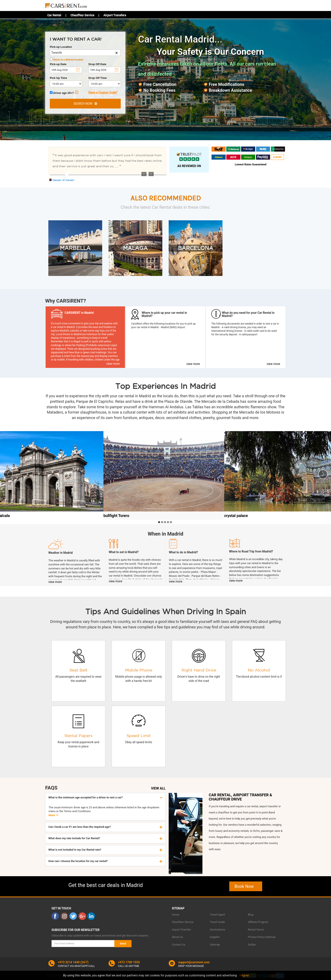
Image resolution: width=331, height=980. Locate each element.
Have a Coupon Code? (103, 92)
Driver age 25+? (64, 93)
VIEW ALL (158, 788)
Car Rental (54, 15)
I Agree (244, 975)
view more (113, 364)
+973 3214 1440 (69, 962)
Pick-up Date (58, 64)
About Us (177, 937)
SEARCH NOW (85, 104)
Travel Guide (217, 922)
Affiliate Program (258, 922)
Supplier (215, 937)
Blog (251, 915)
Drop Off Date (97, 64)
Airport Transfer (181, 930)
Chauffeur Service (82, 15)
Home (176, 915)
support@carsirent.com (194, 962)
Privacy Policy (256, 937)
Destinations (218, 930)
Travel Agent (217, 915)
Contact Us (179, 945)
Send (123, 944)
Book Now (246, 886)
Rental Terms (256, 930)
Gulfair (252, 945)
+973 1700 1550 (129, 962)
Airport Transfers (115, 15)
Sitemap (215, 945)
